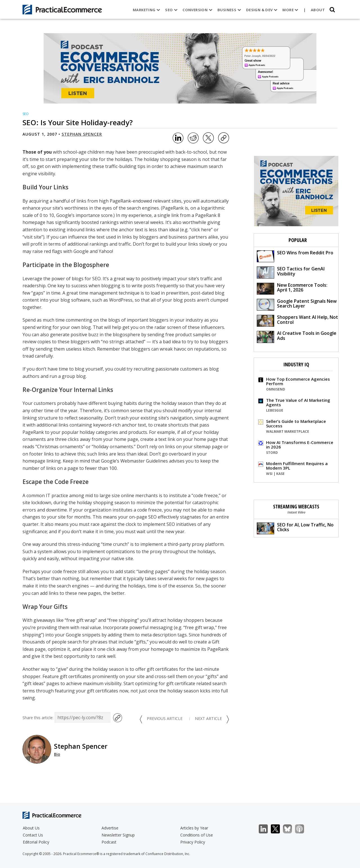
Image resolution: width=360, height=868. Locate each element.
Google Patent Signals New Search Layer (297, 304)
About (318, 10)
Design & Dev (261, 10)
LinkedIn (266, 829)
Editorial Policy (36, 842)
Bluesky (290, 829)
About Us (31, 828)
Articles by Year (194, 828)
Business (229, 10)
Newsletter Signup (118, 835)
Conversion (197, 10)
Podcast (109, 842)
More (290, 10)
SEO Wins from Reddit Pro (295, 256)
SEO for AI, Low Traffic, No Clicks (295, 528)
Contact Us (33, 835)
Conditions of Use (197, 835)
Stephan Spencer (82, 134)
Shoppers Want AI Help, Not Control (297, 320)
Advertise (110, 828)
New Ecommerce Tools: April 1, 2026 (292, 288)
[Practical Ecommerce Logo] (62, 10)
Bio (57, 754)
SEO (171, 10)
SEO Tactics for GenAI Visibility (291, 272)
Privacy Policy (193, 842)
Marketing (146, 10)
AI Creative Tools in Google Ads (297, 336)
